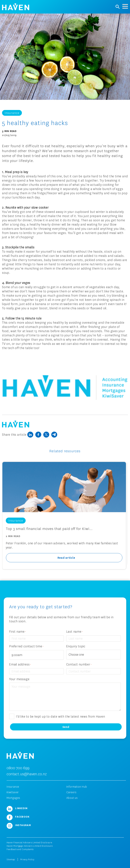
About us (72, 798)
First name (18, 632)
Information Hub (77, 787)
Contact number (79, 665)
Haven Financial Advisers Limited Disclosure (29, 843)
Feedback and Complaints (20, 849)
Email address (20, 665)
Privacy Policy (27, 859)
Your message (19, 679)
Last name (75, 632)
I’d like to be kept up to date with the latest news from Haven (61, 716)
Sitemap (11, 859)
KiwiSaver (13, 792)
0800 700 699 (18, 768)
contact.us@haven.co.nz (27, 774)
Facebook (18, 817)
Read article (66, 558)
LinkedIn (17, 808)
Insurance (13, 787)
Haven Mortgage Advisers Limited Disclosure (30, 846)
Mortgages (13, 798)
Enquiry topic (76, 646)
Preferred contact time (26, 646)
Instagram (19, 825)
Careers (72, 792)
